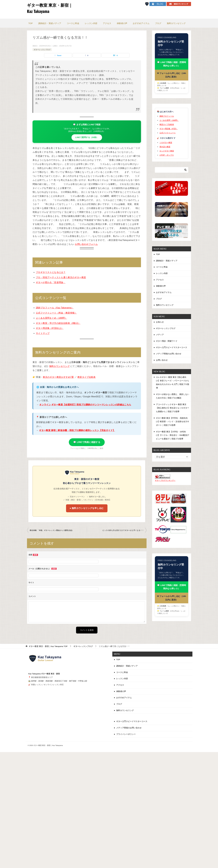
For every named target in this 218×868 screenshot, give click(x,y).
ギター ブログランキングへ (165, 481)
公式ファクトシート (168, 133)
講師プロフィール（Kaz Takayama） (55, 308)
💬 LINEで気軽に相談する (87, 442)
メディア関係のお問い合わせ (169, 355)
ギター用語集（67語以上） (50, 328)
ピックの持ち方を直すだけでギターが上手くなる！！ (123, 530)
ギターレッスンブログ (42, 50)
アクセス (107, 23)
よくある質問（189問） (169, 121)
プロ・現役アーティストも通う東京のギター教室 (61, 277)
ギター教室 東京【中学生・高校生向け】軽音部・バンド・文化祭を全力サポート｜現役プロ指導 (173, 422)
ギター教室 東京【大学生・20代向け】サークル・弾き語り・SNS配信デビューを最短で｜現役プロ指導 (173, 436)
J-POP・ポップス (167, 155)
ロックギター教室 (167, 151)
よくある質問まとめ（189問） (52, 318)
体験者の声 (122, 23)
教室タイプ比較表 (87, 377)
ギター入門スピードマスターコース (172, 349)
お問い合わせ (162, 361)
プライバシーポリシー (126, 735)
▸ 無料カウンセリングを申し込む (87, 508)
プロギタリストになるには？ (51, 272)
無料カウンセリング (176, 23)
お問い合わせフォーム (86, 244)
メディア (160, 336)
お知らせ (160, 323)
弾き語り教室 (165, 147)
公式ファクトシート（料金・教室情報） (56, 313)
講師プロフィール (167, 116)
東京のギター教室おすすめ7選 (58, 377)
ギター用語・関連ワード (167, 342)
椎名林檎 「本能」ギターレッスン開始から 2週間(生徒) (51, 530)
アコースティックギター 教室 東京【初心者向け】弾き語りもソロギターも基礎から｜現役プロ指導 (173, 409)
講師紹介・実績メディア (50, 23)
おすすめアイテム (141, 23)
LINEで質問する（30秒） (87, 137)
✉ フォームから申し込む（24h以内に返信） (172, 75)
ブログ (158, 23)
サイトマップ (43, 333)
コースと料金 (73, 23)
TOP (31, 23)
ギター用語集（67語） (169, 129)
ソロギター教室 (166, 143)
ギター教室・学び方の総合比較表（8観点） (58, 323)
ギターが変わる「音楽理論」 (51, 282)
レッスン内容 (91, 23)
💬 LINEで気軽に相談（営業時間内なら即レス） (171, 64)
